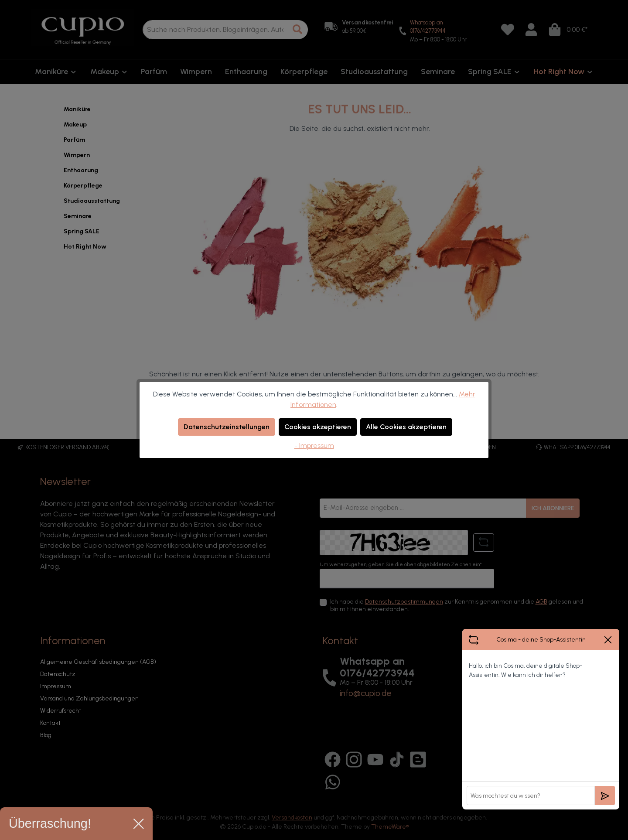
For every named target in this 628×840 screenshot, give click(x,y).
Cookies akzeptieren (318, 427)
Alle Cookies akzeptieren (406, 427)
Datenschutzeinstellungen (227, 427)
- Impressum (314, 446)
